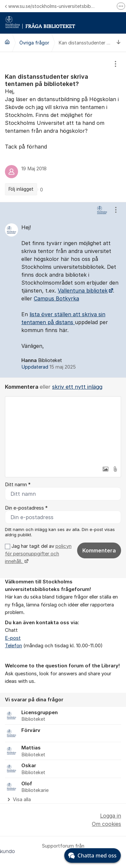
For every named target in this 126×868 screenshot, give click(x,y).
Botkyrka (67, 298)
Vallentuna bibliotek (83, 291)
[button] (105, 469)
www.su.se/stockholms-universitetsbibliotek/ (50, 6)
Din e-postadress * (26, 508)
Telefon (13, 646)
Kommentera (99, 550)
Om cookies (106, 824)
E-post (13, 638)
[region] (63, 127)
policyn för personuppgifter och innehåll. (38, 554)
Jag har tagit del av (38, 554)
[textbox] (63, 430)
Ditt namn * (18, 485)
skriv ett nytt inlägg (77, 387)
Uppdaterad (49, 367)
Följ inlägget (21, 189)
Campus (45, 298)
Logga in (111, 816)
